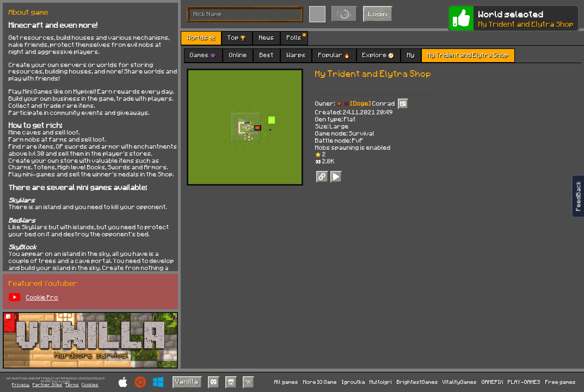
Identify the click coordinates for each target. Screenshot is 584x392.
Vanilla (187, 381)
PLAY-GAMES (524, 382)
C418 (66, 381)
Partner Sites (48, 385)
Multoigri (381, 382)
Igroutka (354, 382)
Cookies (90, 385)
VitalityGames (460, 382)
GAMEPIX (493, 382)
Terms (72, 385)
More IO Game (320, 382)
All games (286, 382)
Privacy (21, 385)
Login (378, 14)
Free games (561, 382)
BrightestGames (417, 382)
